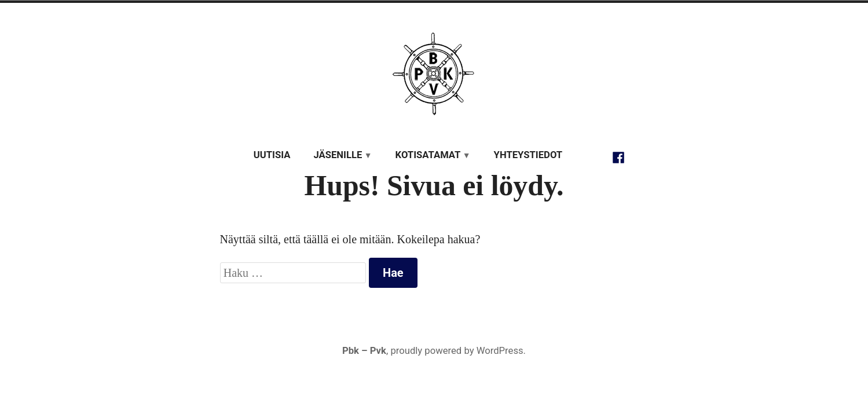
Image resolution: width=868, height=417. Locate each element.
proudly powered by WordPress (457, 351)
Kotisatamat (428, 155)
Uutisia (272, 155)
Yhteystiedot (528, 155)
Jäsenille (338, 155)
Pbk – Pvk (364, 351)
